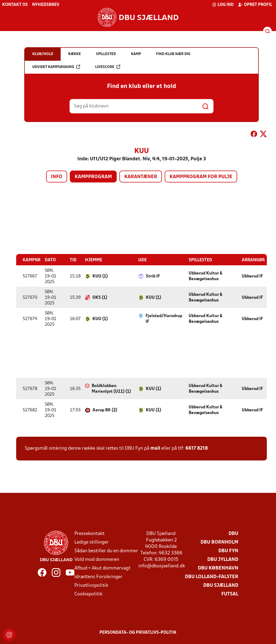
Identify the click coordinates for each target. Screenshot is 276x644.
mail (155, 448)
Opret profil (255, 5)
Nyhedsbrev (46, 5)
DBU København (218, 568)
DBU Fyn (228, 551)
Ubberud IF (252, 276)
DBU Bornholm (219, 542)
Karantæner (141, 177)
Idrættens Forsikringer (98, 577)
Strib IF (153, 276)
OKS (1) (100, 297)
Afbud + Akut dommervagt (102, 568)
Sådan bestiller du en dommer (106, 551)
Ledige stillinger (92, 542)
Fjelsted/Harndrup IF (164, 319)
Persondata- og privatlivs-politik (138, 632)
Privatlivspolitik (91, 585)
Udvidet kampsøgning (56, 67)
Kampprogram (93, 177)
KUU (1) (100, 276)
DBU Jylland (223, 559)
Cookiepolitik (88, 594)
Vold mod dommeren (97, 559)
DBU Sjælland (221, 585)
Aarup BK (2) (105, 410)
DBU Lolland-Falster (212, 577)
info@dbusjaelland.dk (162, 566)
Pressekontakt (89, 533)
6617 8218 (197, 448)
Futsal (230, 594)
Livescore (108, 67)
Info (57, 177)
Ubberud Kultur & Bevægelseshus (206, 276)
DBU (233, 533)
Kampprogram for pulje (201, 177)
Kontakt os (15, 5)
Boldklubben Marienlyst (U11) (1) (111, 389)
